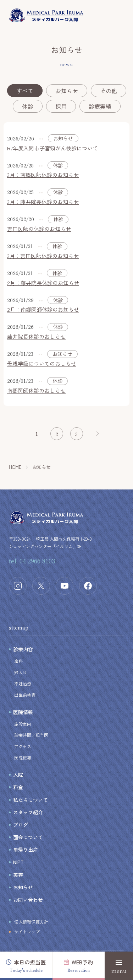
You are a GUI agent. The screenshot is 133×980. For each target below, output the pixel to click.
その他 (109, 91)
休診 (28, 106)
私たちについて (31, 800)
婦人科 (21, 672)
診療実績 (100, 106)
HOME (15, 467)
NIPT (18, 862)
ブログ (21, 825)
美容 (18, 875)
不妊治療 (23, 683)
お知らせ (67, 91)
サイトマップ (27, 931)
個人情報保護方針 (31, 922)
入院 (18, 775)
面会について (28, 837)
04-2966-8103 (37, 561)
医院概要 (23, 758)
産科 (18, 661)
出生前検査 (25, 695)
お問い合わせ (28, 900)
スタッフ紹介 (28, 812)
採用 (61, 106)
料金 (18, 787)
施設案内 (23, 724)
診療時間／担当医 (31, 735)
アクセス (23, 746)
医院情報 (23, 712)
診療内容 (23, 649)
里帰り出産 (26, 850)
